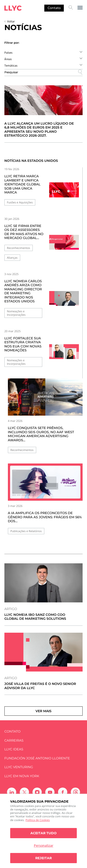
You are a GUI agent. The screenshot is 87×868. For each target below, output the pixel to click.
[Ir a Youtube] (50, 792)
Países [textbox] (8, 53)
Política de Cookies (38, 820)
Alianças (12, 258)
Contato (54, 8)
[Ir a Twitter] (24, 792)
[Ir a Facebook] (63, 792)
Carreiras (14, 741)
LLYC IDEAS (14, 749)
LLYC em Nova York (22, 776)
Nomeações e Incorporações (16, 313)
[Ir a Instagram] (37, 792)
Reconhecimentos (19, 248)
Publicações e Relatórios (26, 531)
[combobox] (44, 52)
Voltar (11, 21)
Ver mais (43, 711)
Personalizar (44, 845)
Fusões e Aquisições (20, 202)
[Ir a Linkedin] (12, 792)
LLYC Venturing (19, 767)
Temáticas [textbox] (11, 66)
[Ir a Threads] (75, 792)
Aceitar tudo (43, 833)
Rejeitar (43, 858)
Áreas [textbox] (8, 59)
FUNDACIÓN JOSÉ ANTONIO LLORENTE (37, 758)
